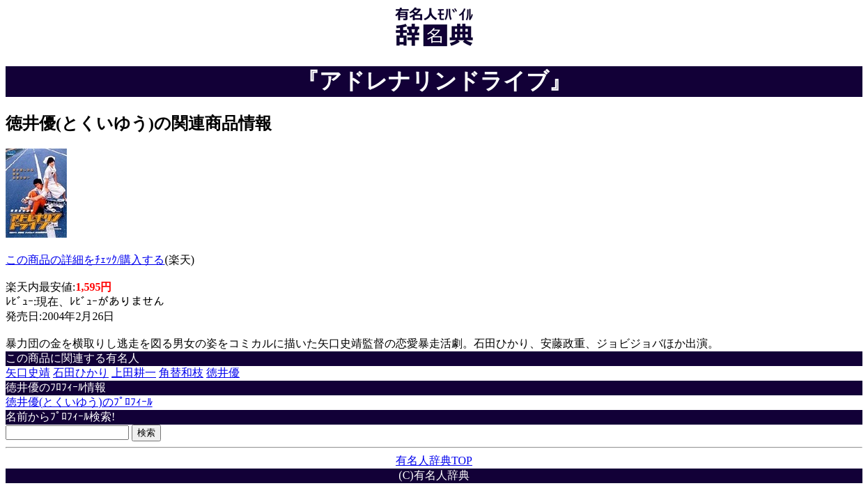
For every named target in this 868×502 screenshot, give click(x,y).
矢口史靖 (28, 373)
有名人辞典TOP (434, 461)
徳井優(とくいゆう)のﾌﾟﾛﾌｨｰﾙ (79, 402)
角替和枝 (181, 373)
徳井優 (223, 373)
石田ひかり (81, 373)
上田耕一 (134, 373)
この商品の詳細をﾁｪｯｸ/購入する (85, 260)
